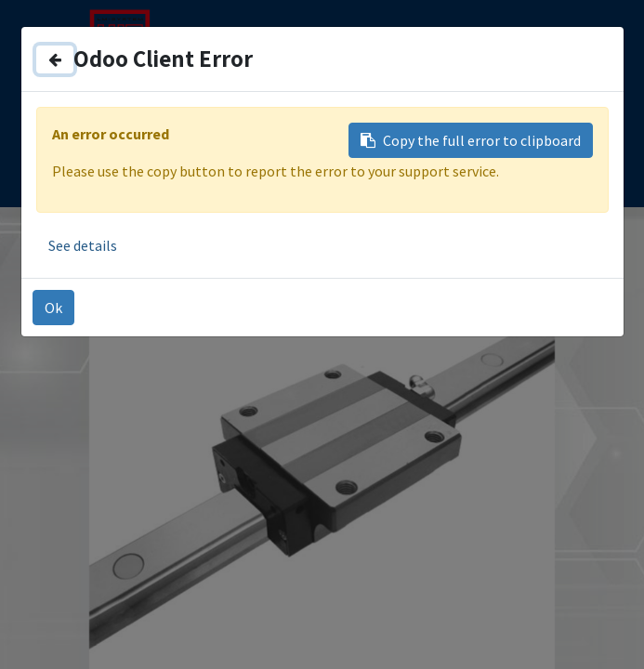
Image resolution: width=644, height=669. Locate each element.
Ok (53, 308)
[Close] (55, 59)
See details (83, 245)
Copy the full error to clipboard (471, 140)
